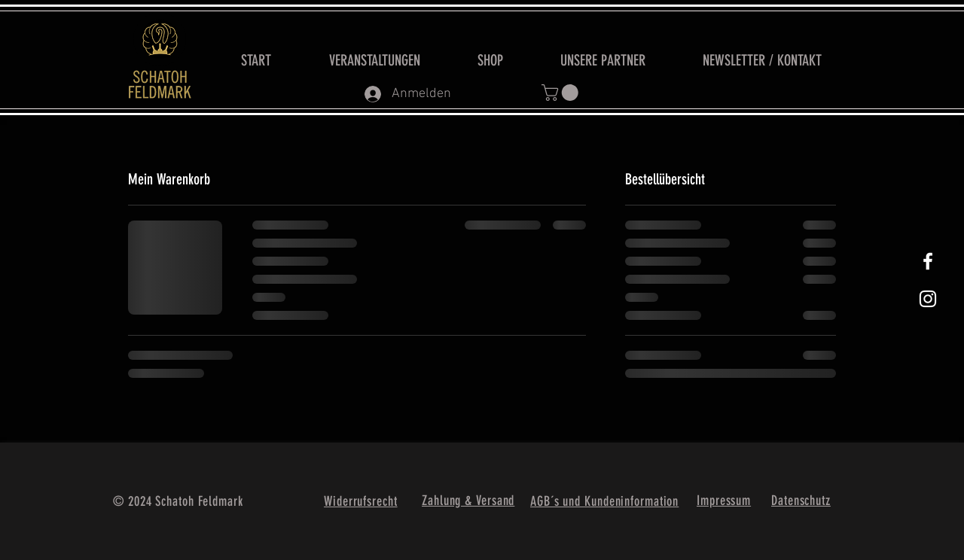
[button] (562, 93)
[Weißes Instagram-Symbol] (928, 299)
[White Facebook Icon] (928, 261)
